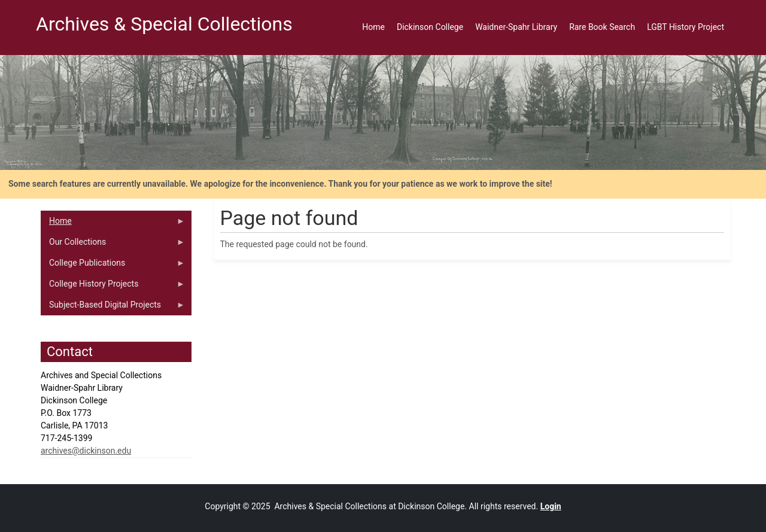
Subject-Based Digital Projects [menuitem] (113, 308)
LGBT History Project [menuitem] (686, 27)
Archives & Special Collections (164, 24)
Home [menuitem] (373, 27)
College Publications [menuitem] (113, 266)
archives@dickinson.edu (86, 451)
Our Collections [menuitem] (113, 245)
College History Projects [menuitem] (113, 287)
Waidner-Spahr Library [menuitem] (516, 27)
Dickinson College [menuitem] (430, 27)
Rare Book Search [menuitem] (602, 27)
